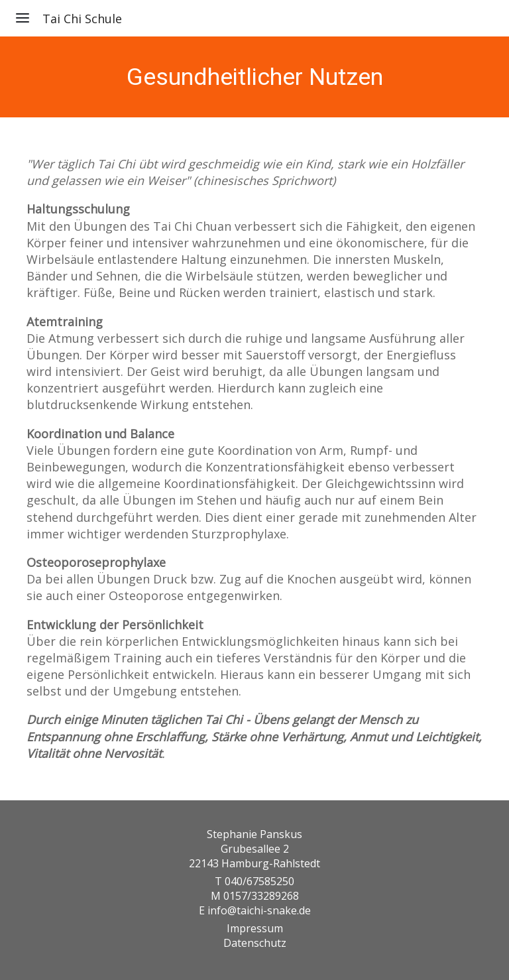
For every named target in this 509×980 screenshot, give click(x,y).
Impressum (255, 928)
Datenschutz (255, 943)
